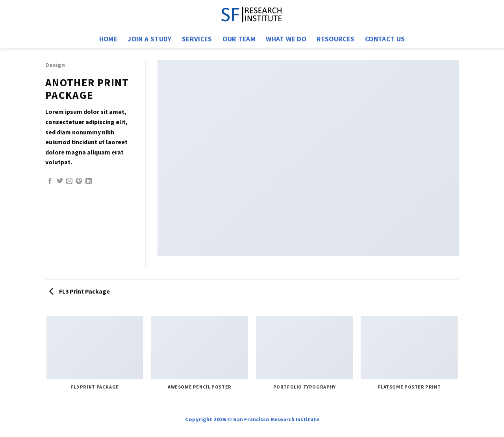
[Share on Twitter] (60, 181)
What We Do (286, 39)
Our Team (239, 39)
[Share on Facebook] (50, 181)
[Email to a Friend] (69, 181)
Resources (335, 39)
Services (197, 39)
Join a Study (149, 39)
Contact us (385, 39)
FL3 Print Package (80, 291)
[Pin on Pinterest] (79, 181)
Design (55, 65)
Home (108, 39)
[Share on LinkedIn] (89, 181)
